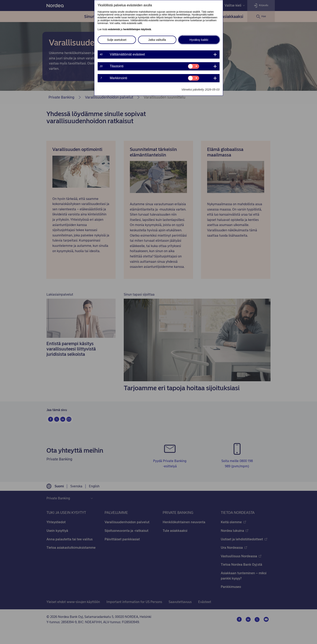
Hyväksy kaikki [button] (199, 40)
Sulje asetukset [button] (117, 40)
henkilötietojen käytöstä (137, 29)
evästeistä (114, 29)
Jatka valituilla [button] (157, 40)
